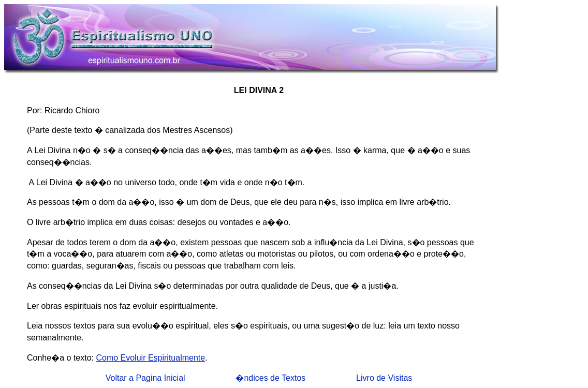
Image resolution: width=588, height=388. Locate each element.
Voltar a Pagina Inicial (145, 378)
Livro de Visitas (384, 378)
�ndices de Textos (270, 378)
